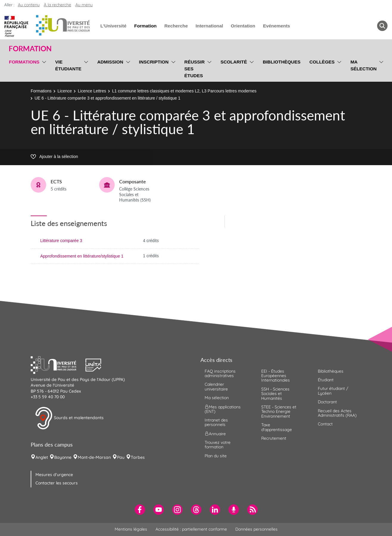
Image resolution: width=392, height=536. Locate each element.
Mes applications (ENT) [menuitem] (223, 409)
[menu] (43, 68)
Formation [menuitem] (145, 26)
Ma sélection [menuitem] (363, 65)
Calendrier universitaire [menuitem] (216, 386)
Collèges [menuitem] (322, 62)
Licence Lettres (92, 91)
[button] (58, 364)
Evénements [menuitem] (277, 26)
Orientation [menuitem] (243, 26)
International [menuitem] (209, 26)
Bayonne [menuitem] (63, 457)
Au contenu (29, 5)
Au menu (84, 5)
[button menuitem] (382, 26)
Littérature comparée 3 (61, 241)
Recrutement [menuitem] (274, 438)
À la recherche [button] (57, 5)
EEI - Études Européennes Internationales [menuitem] (276, 376)
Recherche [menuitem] (176, 26)
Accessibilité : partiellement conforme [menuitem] (191, 529)
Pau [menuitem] (121, 457)
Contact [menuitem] (325, 424)
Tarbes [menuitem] (138, 457)
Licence (65, 91)
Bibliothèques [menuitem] (282, 62)
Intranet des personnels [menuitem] (216, 422)
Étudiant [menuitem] (326, 380)
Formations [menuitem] (24, 62)
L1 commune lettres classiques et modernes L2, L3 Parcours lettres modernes (184, 91)
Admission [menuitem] (110, 62)
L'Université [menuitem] (113, 26)
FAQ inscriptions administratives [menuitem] (220, 373)
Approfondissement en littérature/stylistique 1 (82, 256)
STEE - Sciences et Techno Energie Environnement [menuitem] (279, 412)
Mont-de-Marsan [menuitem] (94, 457)
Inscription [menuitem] (154, 62)
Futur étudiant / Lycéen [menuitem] (333, 391)
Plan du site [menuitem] (216, 456)
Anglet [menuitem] (42, 457)
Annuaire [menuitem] (215, 433)
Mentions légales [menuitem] (131, 529)
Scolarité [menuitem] (234, 62)
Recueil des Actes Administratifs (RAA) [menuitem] (337, 413)
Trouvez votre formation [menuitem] (218, 445)
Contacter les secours (57, 483)
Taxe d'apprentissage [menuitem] (277, 427)
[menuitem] (140, 510)
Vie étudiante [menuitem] (68, 65)
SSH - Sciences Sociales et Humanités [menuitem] (275, 394)
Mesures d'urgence (54, 475)
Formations (41, 91)
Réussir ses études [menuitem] (195, 69)
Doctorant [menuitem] (327, 402)
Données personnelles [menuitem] (256, 529)
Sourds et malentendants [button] (69, 418)
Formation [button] (30, 49)
